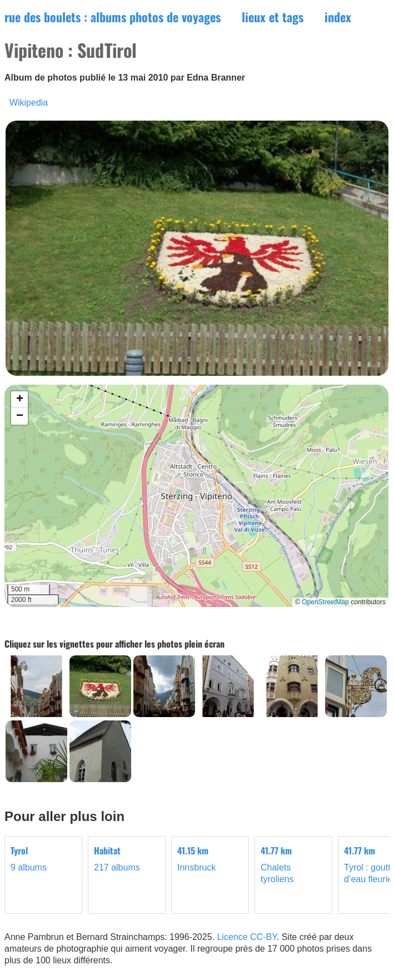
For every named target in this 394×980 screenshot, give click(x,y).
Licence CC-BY (246, 937)
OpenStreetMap (325, 602)
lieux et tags (273, 17)
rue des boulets (113, 17)
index (338, 17)
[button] (19, 400)
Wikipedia (29, 103)
